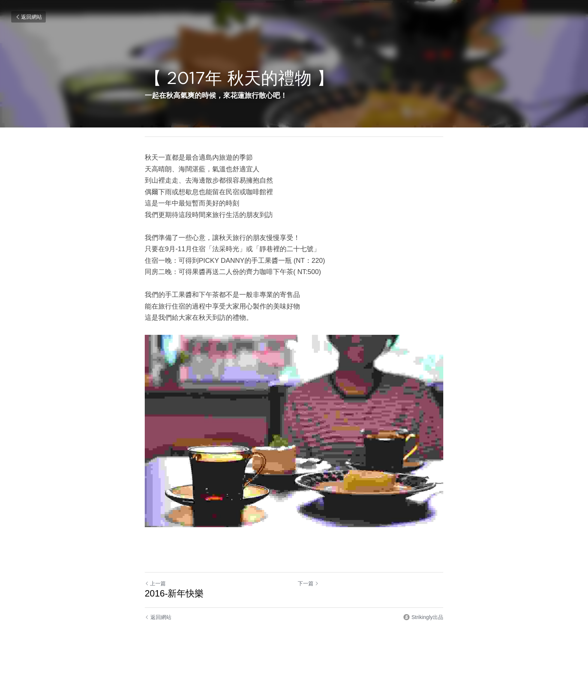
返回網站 (28, 17)
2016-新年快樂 (174, 593)
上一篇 (155, 583)
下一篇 (308, 583)
